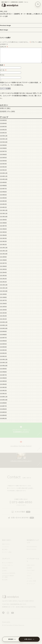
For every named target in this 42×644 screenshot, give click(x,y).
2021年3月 (3, 313)
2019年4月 (3, 384)
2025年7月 (3, 151)
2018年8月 (3, 403)
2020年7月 (3, 338)
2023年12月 (4, 210)
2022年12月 (4, 248)
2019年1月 (3, 394)
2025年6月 (3, 154)
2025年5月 (3, 158)
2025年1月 (3, 170)
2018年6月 (3, 409)
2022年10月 (4, 254)
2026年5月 (3, 120)
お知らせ (3, 108)
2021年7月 (3, 300)
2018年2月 (3, 418)
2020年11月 (4, 325)
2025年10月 (4, 142)
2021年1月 (3, 319)
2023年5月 (3, 232)
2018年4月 (3, 415)
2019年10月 (4, 366)
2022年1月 (3, 282)
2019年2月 (3, 390)
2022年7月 (3, 263)
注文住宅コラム (5, 111)
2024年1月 (3, 207)
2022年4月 (3, 272)
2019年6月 (3, 378)
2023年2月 (3, 241)
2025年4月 (3, 161)
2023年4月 (3, 235)
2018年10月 (4, 400)
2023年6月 (3, 229)
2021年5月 (3, 307)
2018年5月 (3, 412)
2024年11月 (4, 176)
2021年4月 (3, 310)
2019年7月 (3, 375)
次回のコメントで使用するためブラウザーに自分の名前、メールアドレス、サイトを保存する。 (20, 84)
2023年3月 (3, 238)
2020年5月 (3, 344)
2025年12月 (4, 136)
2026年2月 (3, 130)
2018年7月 (3, 406)
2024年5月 (3, 195)
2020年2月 (3, 353)
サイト (2, 75)
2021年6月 (3, 303)
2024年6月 (3, 192)
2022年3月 (3, 276)
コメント (4, 46)
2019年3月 (3, 387)
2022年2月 (3, 279)
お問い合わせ (29, 639)
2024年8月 (3, 186)
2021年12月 (4, 285)
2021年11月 (4, 288)
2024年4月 (3, 198)
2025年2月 (3, 167)
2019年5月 (3, 381)
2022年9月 (3, 257)
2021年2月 (3, 316)
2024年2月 (3, 204)
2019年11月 (4, 362)
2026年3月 (3, 127)
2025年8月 (3, 148)
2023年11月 (4, 213)
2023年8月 (3, 223)
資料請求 (12, 639)
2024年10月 (4, 179)
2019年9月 (3, 369)
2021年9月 (3, 294)
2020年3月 (3, 350)
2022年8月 (3, 260)
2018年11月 (4, 397)
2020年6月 (3, 341)
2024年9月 (3, 182)
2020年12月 (4, 322)
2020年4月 (3, 347)
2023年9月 (3, 220)
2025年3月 (3, 164)
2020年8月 (3, 335)
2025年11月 (4, 139)
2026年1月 (3, 133)
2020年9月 (3, 331)
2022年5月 (3, 269)
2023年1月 (3, 244)
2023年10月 (4, 217)
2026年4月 (3, 123)
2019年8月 (3, 372)
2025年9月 (3, 145)
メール (3, 70)
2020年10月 (4, 328)
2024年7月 (3, 189)
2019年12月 (4, 359)
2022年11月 (4, 251)
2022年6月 (3, 266)
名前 (3, 65)
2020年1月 (3, 356)
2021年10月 (4, 291)
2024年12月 (4, 173)
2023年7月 (3, 226)
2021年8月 (3, 297)
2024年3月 (3, 201)
